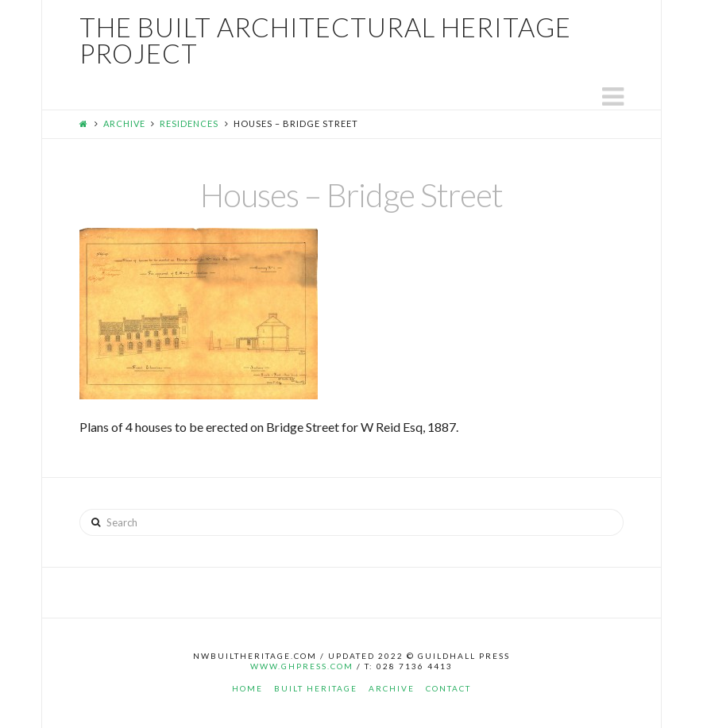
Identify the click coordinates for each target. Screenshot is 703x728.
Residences (189, 123)
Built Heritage (316, 688)
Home (247, 688)
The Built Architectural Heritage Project (325, 40)
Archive (124, 123)
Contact (448, 688)
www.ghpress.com (302, 666)
